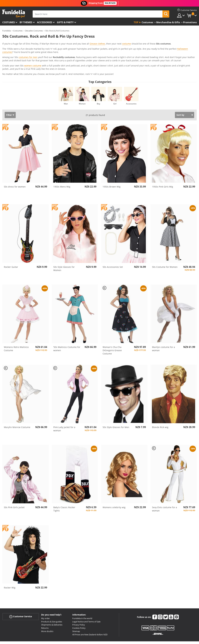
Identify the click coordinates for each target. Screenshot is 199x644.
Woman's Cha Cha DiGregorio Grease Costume (112, 336)
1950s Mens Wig (62, 172)
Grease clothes (97, 44)
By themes (26, 22)
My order (45, 604)
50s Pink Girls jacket (14, 493)
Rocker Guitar (11, 252)
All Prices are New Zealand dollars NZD (90, 620)
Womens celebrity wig (114, 493)
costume (126, 44)
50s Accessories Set (113, 252)
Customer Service (21, 602)
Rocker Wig (10, 573)
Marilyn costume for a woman (163, 334)
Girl (115, 89)
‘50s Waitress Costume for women (67, 334)
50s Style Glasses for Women (64, 254)
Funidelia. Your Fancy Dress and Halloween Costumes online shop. (14, 14)
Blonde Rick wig (160, 412)
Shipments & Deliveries (52, 610)
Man (66, 89)
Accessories (45, 22)
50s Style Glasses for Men (116, 412)
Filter (9, 100)
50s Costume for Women (165, 252)
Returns (45, 613)
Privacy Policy (79, 610)
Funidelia (7, 31)
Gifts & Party (65, 22)
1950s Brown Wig (112, 172)
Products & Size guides (52, 607)
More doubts (47, 616)
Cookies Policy (79, 613)
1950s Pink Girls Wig (163, 172)
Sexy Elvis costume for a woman (164, 494)
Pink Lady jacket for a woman (64, 414)
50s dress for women (15, 172)
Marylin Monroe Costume (17, 412)
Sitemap (76, 616)
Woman (82, 89)
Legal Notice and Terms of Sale (86, 607)
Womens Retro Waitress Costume (16, 334)
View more (11, 59)
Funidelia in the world (82, 604)
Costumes (9, 22)
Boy (98, 89)
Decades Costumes (34, 31)
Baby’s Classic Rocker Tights (64, 494)
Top (136, 22)
